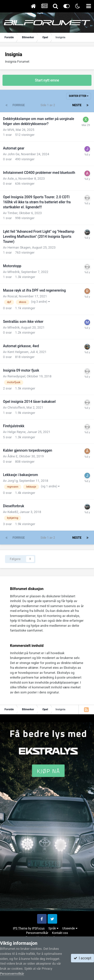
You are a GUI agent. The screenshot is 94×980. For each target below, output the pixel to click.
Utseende (70, 928)
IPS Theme (20, 928)
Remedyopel (16, 376)
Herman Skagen (19, 247)
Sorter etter (79, 96)
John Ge (14, 154)
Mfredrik (14, 272)
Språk (53, 928)
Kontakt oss (60, 933)
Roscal (12, 296)
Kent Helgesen (18, 352)
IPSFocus (38, 928)
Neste (77, 105)
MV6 (11, 130)
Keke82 (13, 512)
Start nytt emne (47, 80)
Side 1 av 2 (49, 105)
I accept (82, 958)
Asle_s (12, 179)
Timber (12, 213)
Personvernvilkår (37, 933)
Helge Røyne (17, 432)
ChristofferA (16, 407)
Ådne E (13, 456)
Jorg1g (13, 481)
